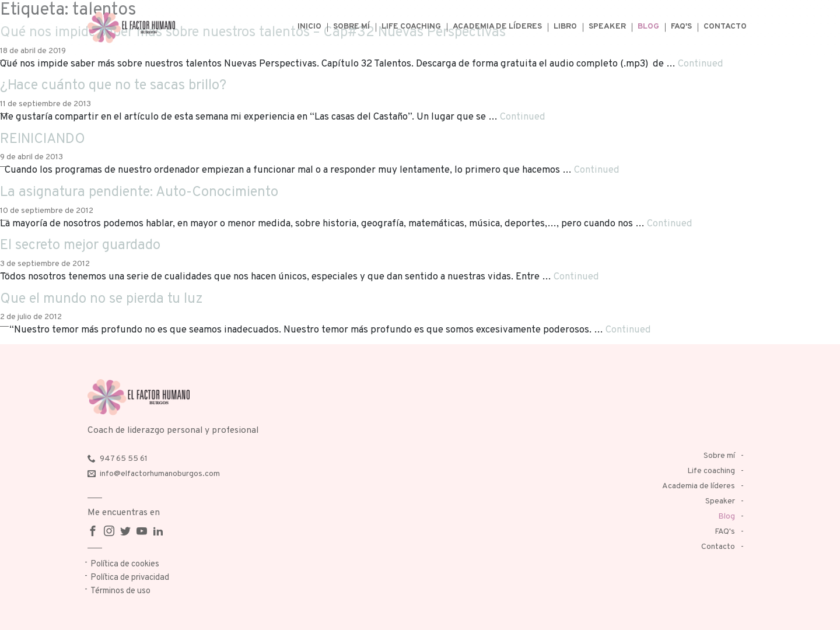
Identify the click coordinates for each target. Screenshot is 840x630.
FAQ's (681, 27)
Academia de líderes (497, 27)
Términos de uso (120, 591)
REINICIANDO (43, 139)
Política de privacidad (130, 578)
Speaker (607, 27)
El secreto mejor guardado (80, 246)
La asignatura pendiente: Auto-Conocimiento (139, 192)
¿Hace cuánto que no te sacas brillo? (113, 86)
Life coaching (411, 27)
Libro (565, 27)
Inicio (309, 27)
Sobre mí (351, 27)
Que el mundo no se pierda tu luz (101, 299)
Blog (648, 27)
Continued (701, 64)
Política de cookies (125, 564)
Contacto (725, 27)
